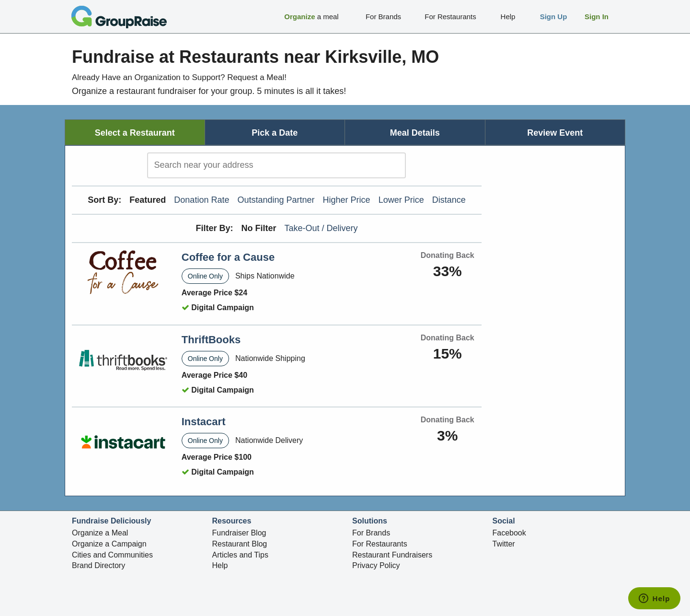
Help (220, 565)
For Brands (371, 533)
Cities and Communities (112, 555)
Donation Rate (201, 200)
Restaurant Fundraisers (392, 555)
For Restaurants (380, 544)
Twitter (504, 544)
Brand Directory (98, 565)
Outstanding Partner (276, 200)
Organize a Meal (100, 533)
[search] (276, 165)
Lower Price (401, 200)
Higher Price (347, 200)
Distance (449, 200)
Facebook (509, 533)
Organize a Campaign (109, 544)
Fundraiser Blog (239, 533)
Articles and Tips (240, 555)
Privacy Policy (376, 565)
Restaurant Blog (240, 544)
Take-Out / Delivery (321, 228)
